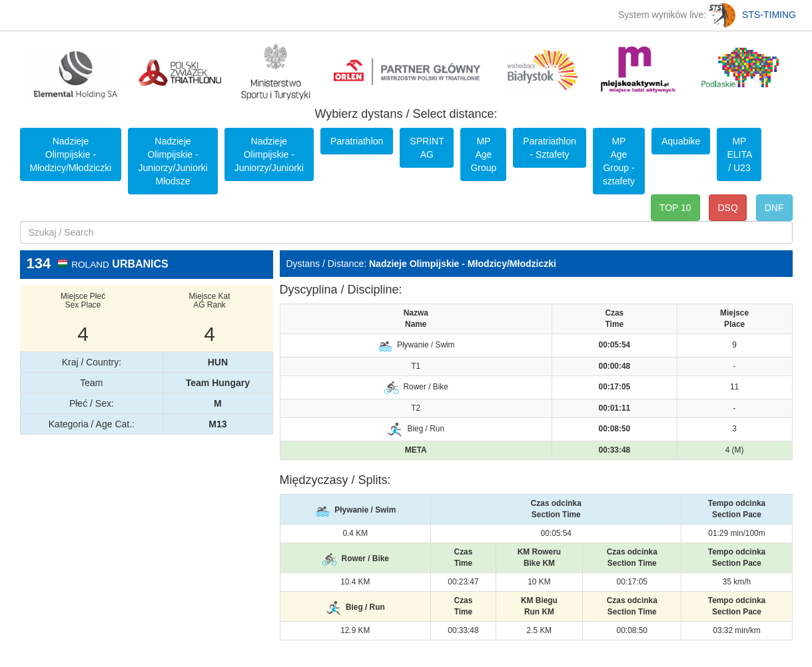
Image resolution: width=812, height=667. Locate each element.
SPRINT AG (427, 148)
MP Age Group (483, 154)
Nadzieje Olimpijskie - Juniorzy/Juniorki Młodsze (173, 161)
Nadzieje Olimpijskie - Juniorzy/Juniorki (269, 154)
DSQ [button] (727, 208)
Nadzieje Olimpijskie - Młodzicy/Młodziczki (71, 154)
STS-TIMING (752, 15)
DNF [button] (774, 208)
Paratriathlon (357, 141)
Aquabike (681, 141)
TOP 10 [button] (675, 208)
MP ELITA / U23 (739, 154)
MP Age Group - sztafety (619, 161)
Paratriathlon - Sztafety (549, 148)
